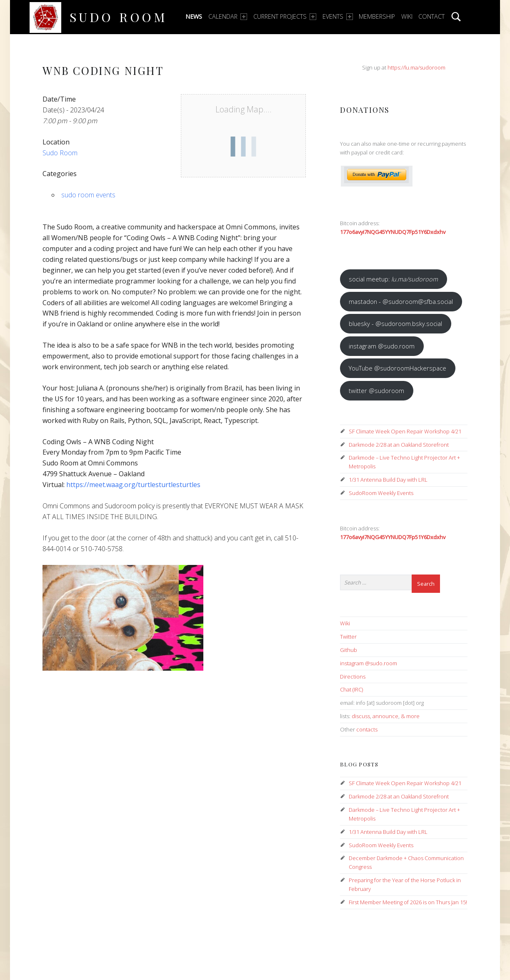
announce (385, 716)
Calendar (228, 16)
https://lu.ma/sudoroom (416, 67)
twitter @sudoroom (376, 391)
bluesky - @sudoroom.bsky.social (395, 323)
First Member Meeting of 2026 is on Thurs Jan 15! (408, 902)
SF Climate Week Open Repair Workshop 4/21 (405, 431)
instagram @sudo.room (382, 346)
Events (338, 16)
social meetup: (393, 279)
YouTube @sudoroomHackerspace (397, 368)
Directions (353, 677)
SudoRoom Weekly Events (381, 493)
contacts (367, 729)
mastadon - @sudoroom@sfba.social (401, 301)
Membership (377, 16)
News (194, 16)
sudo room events (88, 195)
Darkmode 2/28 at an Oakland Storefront (399, 445)
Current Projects (285, 16)
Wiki (407, 16)
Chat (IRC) (351, 689)
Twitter (348, 637)
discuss (361, 716)
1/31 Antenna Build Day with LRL (388, 480)
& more (410, 716)
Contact (431, 16)
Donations (365, 110)
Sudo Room (119, 17)
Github (349, 650)
